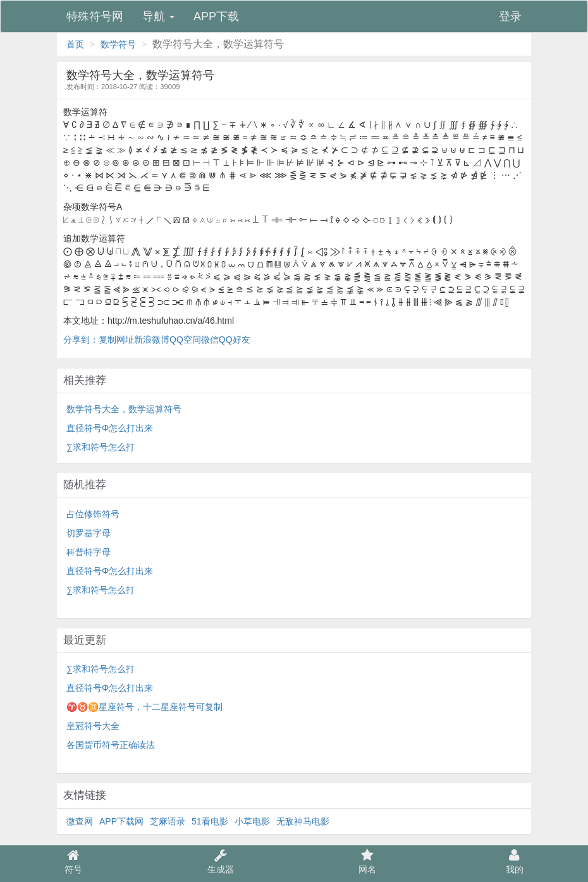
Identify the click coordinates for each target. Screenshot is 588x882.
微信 (210, 340)
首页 (75, 44)
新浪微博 (152, 340)
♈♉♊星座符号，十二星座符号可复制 (144, 707)
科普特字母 (89, 552)
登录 (510, 16)
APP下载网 (121, 821)
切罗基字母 (89, 533)
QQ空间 (185, 340)
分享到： (81, 340)
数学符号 (118, 44)
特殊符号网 (95, 16)
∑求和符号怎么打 (101, 447)
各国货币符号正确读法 (111, 745)
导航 (158, 16)
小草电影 (252, 821)
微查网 (80, 821)
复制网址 (116, 340)
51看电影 (210, 821)
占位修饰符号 (93, 514)
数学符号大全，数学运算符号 (124, 409)
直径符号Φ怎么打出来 (110, 428)
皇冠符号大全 (93, 726)
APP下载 (216, 16)
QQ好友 (235, 340)
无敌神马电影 (303, 821)
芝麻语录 (168, 821)
